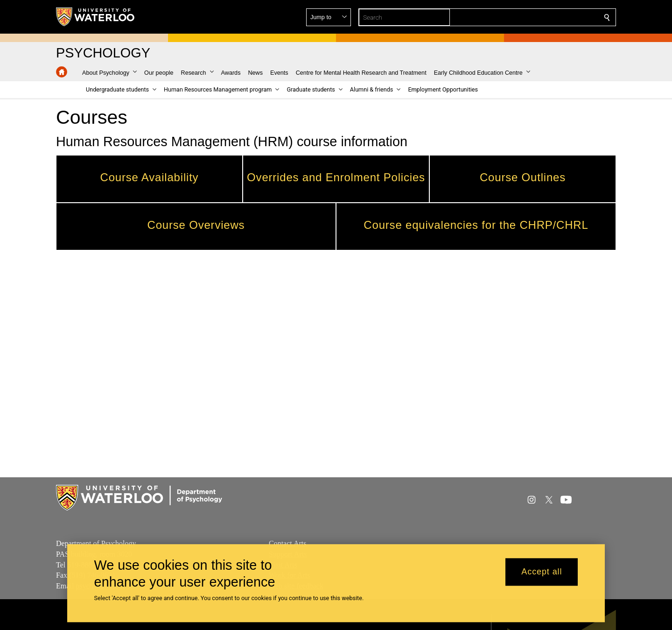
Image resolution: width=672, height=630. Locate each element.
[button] (539, 17)
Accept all (542, 572)
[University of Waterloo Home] (96, 17)
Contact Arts (287, 543)
